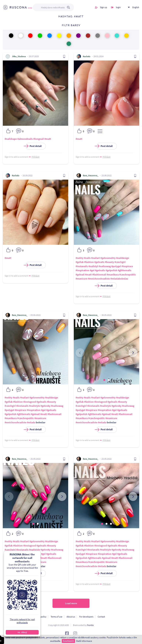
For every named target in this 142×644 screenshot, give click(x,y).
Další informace (84, 641)
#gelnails (99, 262)
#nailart (95, 258)
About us (71, 617)
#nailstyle (34, 406)
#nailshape (11, 139)
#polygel (116, 266)
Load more (71, 603)
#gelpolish (111, 270)
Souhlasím (68, 641)
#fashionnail (99, 275)
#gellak (80, 262)
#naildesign (123, 258)
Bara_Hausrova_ (91, 175)
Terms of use (56, 617)
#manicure (82, 279)
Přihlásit (35, 157)
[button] (104, 380)
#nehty (80, 258)
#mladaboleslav (119, 279)
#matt (48, 139)
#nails (87, 258)
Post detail (33, 146)
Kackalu (87, 56)
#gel (92, 270)
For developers (86, 617)
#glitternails (125, 270)
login (118, 7)
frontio (90, 625)
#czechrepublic (128, 275)
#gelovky (45, 406)
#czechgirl (120, 262)
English (136, 7)
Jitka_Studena (19, 56)
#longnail (39, 139)
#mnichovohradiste (99, 279)
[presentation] (80, 353)
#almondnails (25, 139)
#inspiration (82, 270)
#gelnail (80, 275)
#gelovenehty (108, 258)
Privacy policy (40, 617)
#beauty (109, 262)
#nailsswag (105, 266)
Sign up (104, 7)
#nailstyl (93, 266)
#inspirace (127, 266)
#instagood (30, 402)
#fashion (89, 262)
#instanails (82, 266)
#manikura (113, 275)
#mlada (31, 422)
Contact (101, 617)
